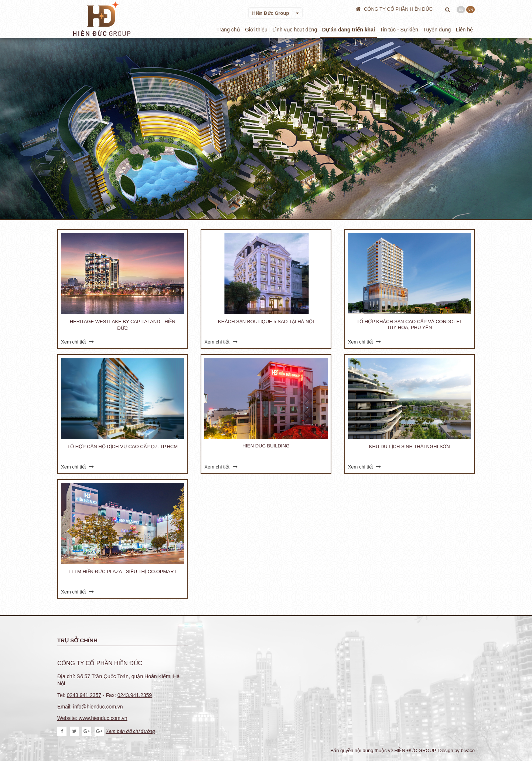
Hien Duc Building (266, 446)
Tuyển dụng (437, 30)
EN (461, 10)
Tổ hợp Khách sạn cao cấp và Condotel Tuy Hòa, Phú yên (409, 324)
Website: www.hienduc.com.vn (92, 718)
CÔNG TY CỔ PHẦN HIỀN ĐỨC (395, 9)
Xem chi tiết (77, 342)
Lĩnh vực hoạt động (295, 30)
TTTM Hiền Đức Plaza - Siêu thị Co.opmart (122, 571)
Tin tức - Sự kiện (399, 30)
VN (470, 10)
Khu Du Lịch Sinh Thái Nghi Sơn (410, 447)
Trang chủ (228, 30)
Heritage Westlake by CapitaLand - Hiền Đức (123, 325)
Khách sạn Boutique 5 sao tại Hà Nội (266, 322)
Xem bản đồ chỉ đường (125, 731)
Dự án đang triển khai (349, 30)
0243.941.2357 (84, 695)
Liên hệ (464, 30)
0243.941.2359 (135, 695)
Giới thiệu (256, 30)
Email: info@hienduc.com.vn (90, 707)
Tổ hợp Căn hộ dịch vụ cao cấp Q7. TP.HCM (122, 447)
